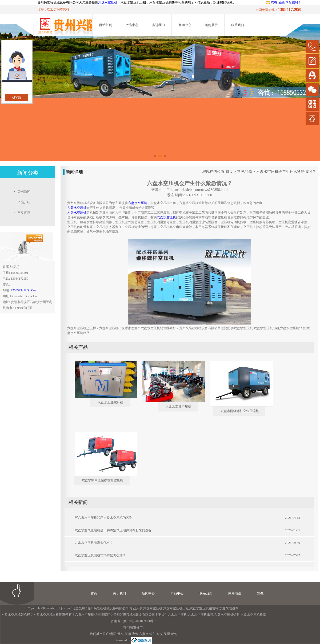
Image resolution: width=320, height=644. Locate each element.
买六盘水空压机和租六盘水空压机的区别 (103, 518)
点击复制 (79, 608)
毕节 (135, 634)
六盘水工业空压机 (178, 407)
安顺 (128, 634)
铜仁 (153, 634)
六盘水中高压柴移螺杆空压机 (102, 480)
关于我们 (119, 593)
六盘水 (144, 634)
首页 (229, 172)
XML (261, 593)
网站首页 (106, 25)
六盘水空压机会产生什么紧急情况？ (286, 172)
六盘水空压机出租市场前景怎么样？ (100, 555)
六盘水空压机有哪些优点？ (94, 543)
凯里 (167, 634)
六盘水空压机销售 (202, 608)
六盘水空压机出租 (176, 608)
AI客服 (17, 97)
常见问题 (245, 172)
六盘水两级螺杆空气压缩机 (240, 411)
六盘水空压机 (108, 2)
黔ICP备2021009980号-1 (140, 621)
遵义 (121, 634)
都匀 (174, 634)
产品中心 (132, 25)
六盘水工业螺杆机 (110, 402)
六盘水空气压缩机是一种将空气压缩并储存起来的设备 (113, 530)
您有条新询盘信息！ (284, 2)
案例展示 (211, 25)
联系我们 (238, 25)
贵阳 (113, 634)
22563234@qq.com (24, 290)
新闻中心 (185, 25)
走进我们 (158, 25)
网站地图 (235, 593)
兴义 (160, 634)
